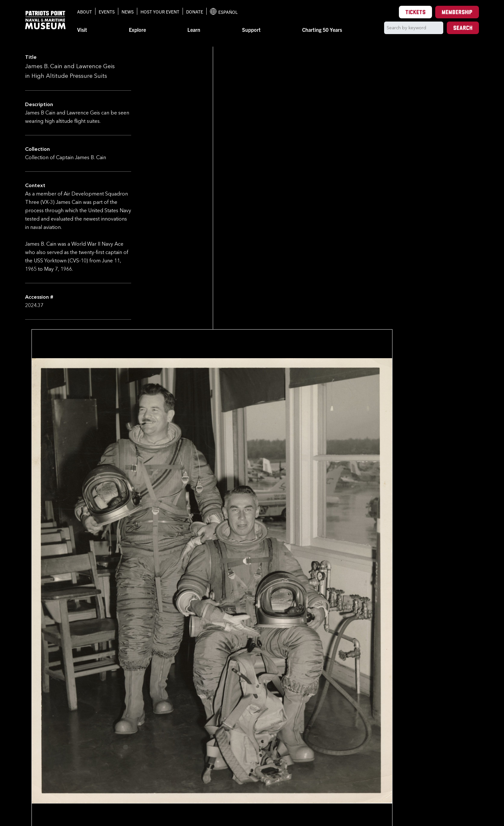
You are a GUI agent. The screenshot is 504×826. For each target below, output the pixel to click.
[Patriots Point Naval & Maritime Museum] (45, 20)
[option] (157, 723)
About (85, 12)
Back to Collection (185, 754)
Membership (457, 13)
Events (107, 12)
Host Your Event (160, 12)
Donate (195, 12)
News (128, 12)
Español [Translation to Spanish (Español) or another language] (224, 11)
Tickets (415, 13)
